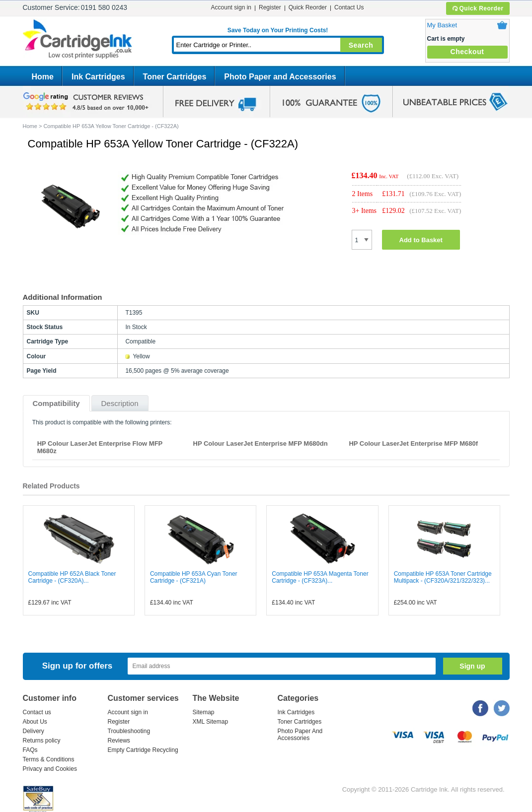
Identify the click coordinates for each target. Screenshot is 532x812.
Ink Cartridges (98, 77)
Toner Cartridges (175, 77)
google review (87, 102)
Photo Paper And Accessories (300, 735)
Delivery (34, 731)
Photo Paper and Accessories (280, 77)
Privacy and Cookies (50, 769)
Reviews (119, 741)
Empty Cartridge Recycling (143, 750)
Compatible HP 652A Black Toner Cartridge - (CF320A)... (72, 577)
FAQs (30, 750)
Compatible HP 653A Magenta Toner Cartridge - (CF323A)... (320, 577)
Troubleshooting (129, 731)
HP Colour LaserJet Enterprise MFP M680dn (261, 443)
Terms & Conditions (49, 759)
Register (270, 7)
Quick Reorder (478, 8)
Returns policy (42, 741)
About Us (35, 722)
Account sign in (231, 7)
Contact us (37, 712)
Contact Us (349, 7)
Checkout (467, 52)
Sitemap (204, 712)
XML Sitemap (211, 722)
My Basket (442, 25)
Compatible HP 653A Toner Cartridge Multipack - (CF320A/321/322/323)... (443, 577)
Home (43, 77)
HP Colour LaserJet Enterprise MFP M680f (413, 443)
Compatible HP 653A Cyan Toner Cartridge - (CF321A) (194, 577)
